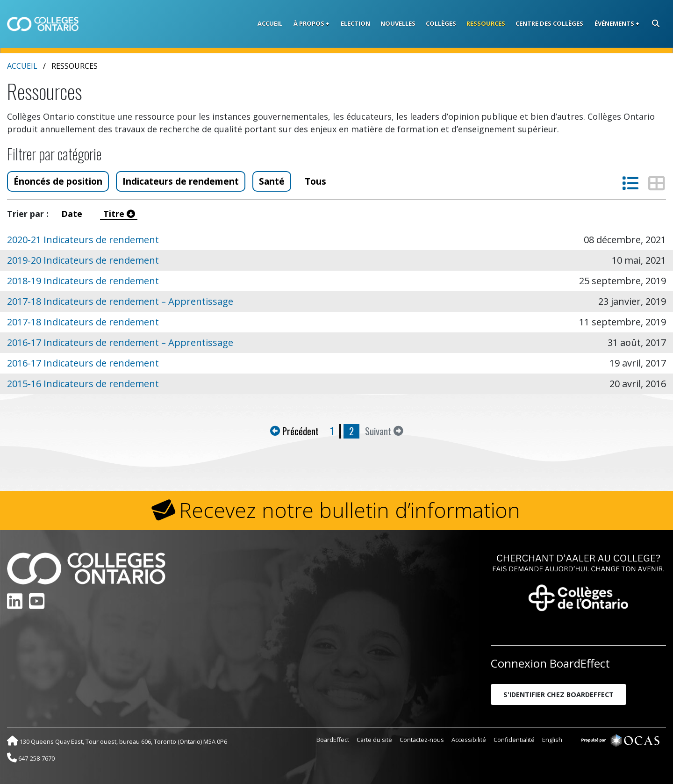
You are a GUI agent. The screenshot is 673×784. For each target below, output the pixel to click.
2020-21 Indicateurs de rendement (83, 240)
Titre (119, 214)
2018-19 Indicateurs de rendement (83, 281)
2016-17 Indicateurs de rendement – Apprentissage (120, 342)
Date (74, 214)
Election (355, 23)
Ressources (486, 23)
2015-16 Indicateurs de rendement (83, 384)
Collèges (441, 23)
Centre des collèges (549, 23)
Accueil (270, 23)
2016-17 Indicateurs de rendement (83, 363)
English (552, 740)
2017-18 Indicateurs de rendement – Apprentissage (120, 301)
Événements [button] (614, 23)
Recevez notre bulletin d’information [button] (350, 510)
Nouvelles (398, 23)
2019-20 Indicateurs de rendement (83, 260)
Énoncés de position (58, 181)
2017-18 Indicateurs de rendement (83, 322)
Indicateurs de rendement (181, 181)
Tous (315, 181)
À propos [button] (309, 23)
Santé (272, 181)
